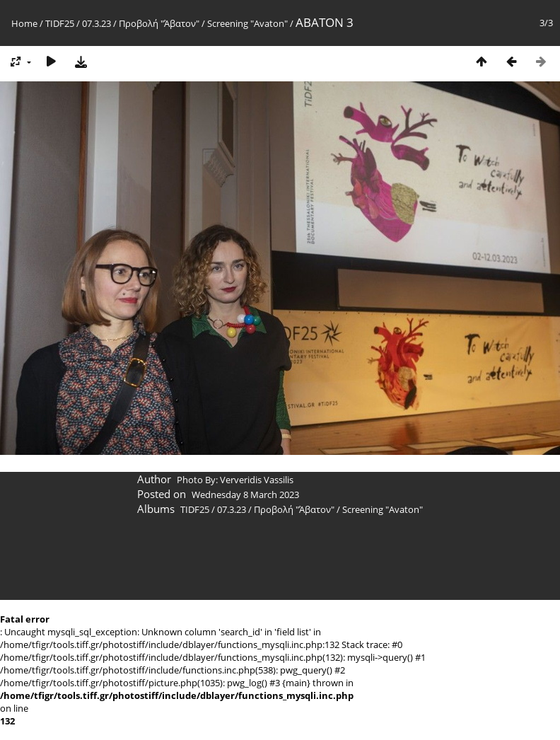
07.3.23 (97, 23)
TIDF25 (60, 23)
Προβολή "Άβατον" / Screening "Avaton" (203, 23)
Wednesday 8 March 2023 (245, 495)
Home (24, 23)
